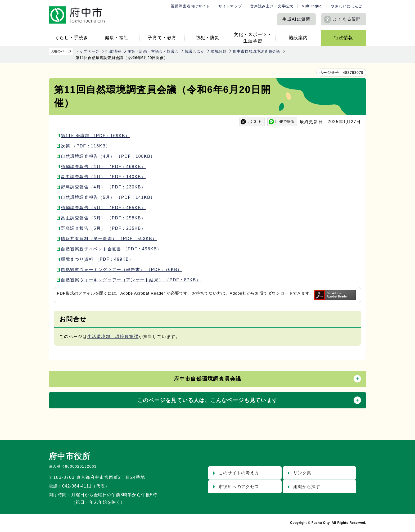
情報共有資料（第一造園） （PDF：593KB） (109, 239)
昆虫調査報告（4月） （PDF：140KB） (103, 177)
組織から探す (307, 487)
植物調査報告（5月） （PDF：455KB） (103, 208)
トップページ (87, 51)
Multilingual (312, 6)
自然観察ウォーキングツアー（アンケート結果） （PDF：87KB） (131, 280)
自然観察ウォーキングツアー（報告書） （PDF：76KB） (121, 270)
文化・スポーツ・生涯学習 (253, 38)
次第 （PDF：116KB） (86, 146)
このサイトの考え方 (239, 473)
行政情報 (344, 38)
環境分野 (219, 51)
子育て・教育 (162, 38)
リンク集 (302, 473)
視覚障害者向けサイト (190, 6)
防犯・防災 (207, 38)
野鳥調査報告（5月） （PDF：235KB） (103, 228)
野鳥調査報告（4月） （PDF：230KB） (103, 187)
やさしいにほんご (347, 6)
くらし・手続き (71, 38)
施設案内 (298, 38)
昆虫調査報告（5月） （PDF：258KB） (103, 218)
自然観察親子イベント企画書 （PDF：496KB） (111, 249)
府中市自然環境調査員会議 (256, 51)
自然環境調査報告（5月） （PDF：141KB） (108, 197)
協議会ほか (195, 51)
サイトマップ (230, 6)
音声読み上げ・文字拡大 (272, 6)
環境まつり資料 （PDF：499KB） (97, 259)
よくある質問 (347, 19)
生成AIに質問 (296, 19)
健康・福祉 (117, 38)
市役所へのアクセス (239, 487)
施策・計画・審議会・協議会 (153, 51)
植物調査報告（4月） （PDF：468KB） (103, 167)
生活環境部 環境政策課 (113, 337)
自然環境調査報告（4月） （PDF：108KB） (108, 156)
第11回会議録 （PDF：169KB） (95, 136)
